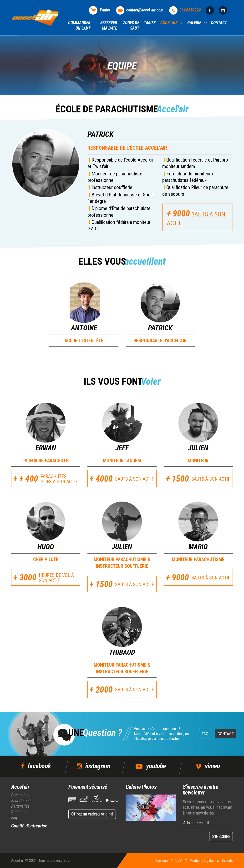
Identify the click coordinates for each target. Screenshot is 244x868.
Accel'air (169, 23)
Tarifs (150, 23)
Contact (219, 23)
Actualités (19, 812)
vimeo (212, 766)
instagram (98, 766)
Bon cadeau (21, 795)
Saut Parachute (23, 801)
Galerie (195, 23)
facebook (39, 766)
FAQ (205, 734)
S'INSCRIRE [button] (221, 836)
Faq (14, 818)
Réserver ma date (109, 25)
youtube (156, 766)
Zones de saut (131, 25)
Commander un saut (79, 25)
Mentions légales (202, 860)
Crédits (227, 860)
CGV (179, 860)
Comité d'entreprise (29, 826)
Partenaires (20, 806)
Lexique (162, 860)
